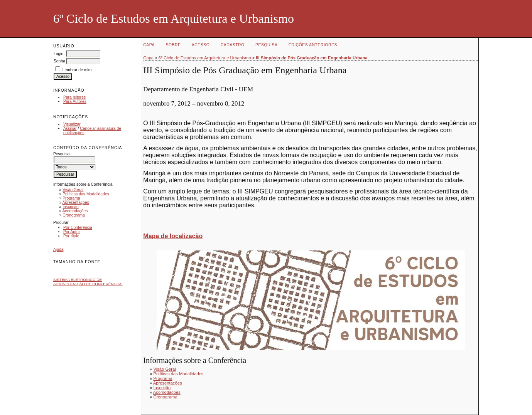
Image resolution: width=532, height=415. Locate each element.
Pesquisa (266, 45)
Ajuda (58, 250)
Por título (71, 236)
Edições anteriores (313, 45)
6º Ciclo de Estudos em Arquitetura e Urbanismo (205, 58)
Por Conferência (78, 228)
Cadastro (233, 45)
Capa (149, 45)
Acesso (201, 45)
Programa (71, 198)
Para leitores (74, 97)
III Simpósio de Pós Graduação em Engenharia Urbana (312, 58)
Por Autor (72, 232)
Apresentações (76, 202)
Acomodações (75, 211)
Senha (59, 61)
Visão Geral (73, 190)
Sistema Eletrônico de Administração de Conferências (88, 282)
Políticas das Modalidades (86, 194)
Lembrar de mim (77, 70)
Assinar (70, 129)
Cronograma (74, 215)
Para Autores (75, 102)
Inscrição (71, 207)
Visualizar (72, 124)
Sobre (173, 45)
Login (58, 54)
